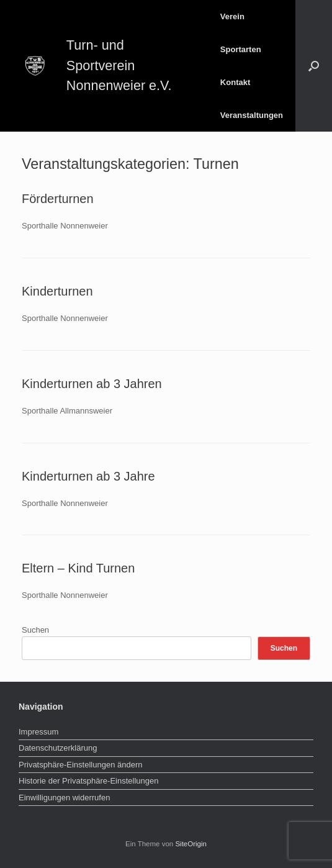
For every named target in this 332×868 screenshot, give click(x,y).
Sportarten (241, 49)
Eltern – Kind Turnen (78, 568)
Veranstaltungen (252, 115)
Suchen (35, 630)
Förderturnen (58, 199)
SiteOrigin (191, 844)
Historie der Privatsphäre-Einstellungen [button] (88, 781)
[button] (314, 66)
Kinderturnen (57, 291)
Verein (232, 16)
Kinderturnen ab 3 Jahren (92, 384)
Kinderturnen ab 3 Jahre (88, 476)
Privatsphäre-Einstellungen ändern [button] (80, 765)
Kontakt (235, 82)
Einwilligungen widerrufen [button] (64, 798)
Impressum (38, 732)
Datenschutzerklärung (58, 748)
